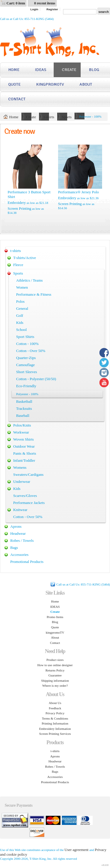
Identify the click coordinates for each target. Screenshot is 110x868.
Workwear (21, 432)
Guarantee (55, 675)
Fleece (18, 265)
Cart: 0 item (16, 3)
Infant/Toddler (24, 460)
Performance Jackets (29, 503)
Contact (17, 99)
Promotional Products (27, 562)
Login (34, 9)
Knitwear (20, 510)
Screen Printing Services (55, 734)
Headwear (18, 533)
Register (52, 9)
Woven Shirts (23, 439)
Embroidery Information (55, 729)
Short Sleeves (27, 372)
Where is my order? (55, 686)
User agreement (77, 850)
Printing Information (55, 723)
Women (22, 287)
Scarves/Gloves (25, 496)
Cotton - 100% (27, 344)
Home (14, 70)
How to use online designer (55, 665)
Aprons (16, 526)
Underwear (22, 482)
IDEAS (41, 70)
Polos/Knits (22, 425)
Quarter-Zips (26, 358)
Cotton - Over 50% (31, 351)
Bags (14, 548)
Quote (14, 84)
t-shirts (49, 117)
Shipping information (55, 681)
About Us (55, 703)
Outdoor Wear (24, 446)
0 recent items (45, 3)
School (21, 330)
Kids (20, 323)
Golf (20, 315)
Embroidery (17, 203)
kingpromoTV (50, 84)
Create (69, 70)
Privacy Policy (55, 713)
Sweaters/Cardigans (28, 474)
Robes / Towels (22, 540)
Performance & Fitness (34, 294)
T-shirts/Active (25, 258)
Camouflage (26, 365)
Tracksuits (24, 408)
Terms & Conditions (55, 718)
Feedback (55, 708)
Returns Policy (55, 670)
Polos (20, 301)
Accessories (19, 555)
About (86, 84)
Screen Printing (20, 208)
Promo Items (55, 617)
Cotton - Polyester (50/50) (36, 379)
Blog (94, 70)
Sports (67, 117)
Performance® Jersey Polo (78, 192)
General (22, 308)
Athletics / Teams (29, 280)
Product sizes (55, 660)
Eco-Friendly (26, 386)
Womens (20, 467)
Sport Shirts (25, 337)
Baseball (23, 416)
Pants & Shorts (25, 453)
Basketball (24, 401)
